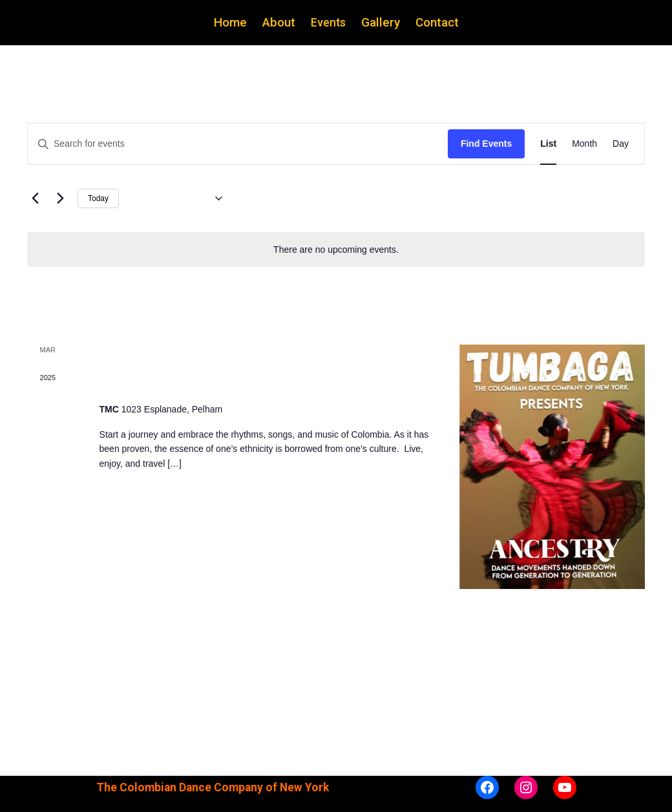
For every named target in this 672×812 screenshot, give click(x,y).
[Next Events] (60, 198)
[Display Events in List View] (548, 144)
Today (98, 198)
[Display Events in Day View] (621, 144)
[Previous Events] (35, 198)
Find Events (486, 144)
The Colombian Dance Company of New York (213, 787)
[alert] (336, 250)
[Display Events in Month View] (584, 144)
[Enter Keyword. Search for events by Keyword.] (238, 144)
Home (230, 22)
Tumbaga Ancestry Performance (218, 380)
